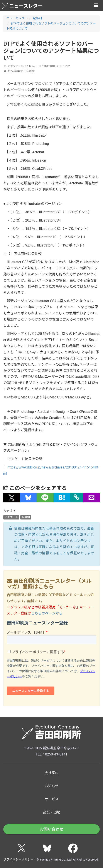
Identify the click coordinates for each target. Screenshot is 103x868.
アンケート (11, 517)
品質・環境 (52, 812)
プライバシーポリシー (19, 859)
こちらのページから (47, 613)
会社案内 (52, 773)
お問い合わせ (52, 829)
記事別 (37, 18)
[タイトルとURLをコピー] (76, 498)
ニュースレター (22, 6)
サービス (52, 799)
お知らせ (52, 786)
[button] (12, 498)
